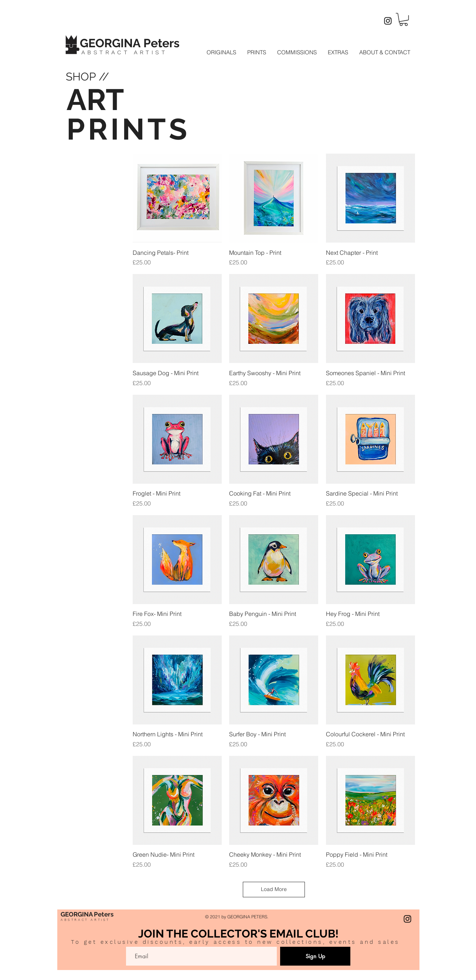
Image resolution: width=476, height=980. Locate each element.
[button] (404, 19)
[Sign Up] (315, 956)
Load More (274, 889)
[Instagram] (388, 21)
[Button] (138, 42)
